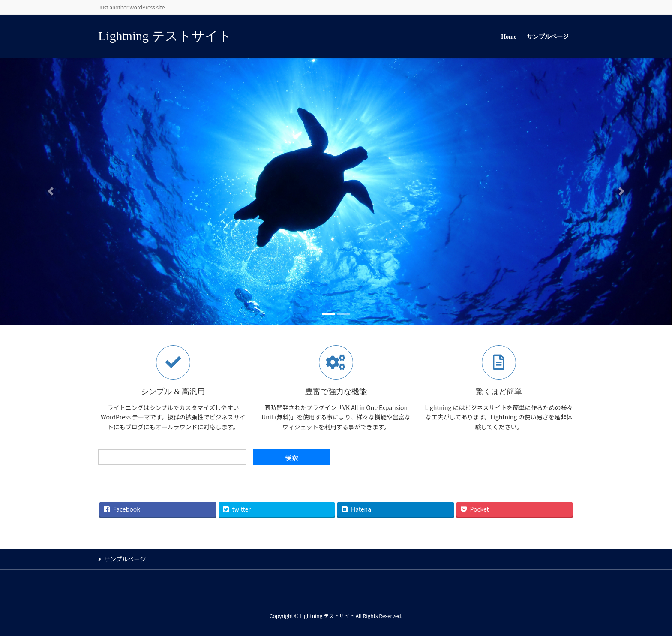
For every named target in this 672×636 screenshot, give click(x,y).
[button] (50, 191)
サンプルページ (125, 559)
